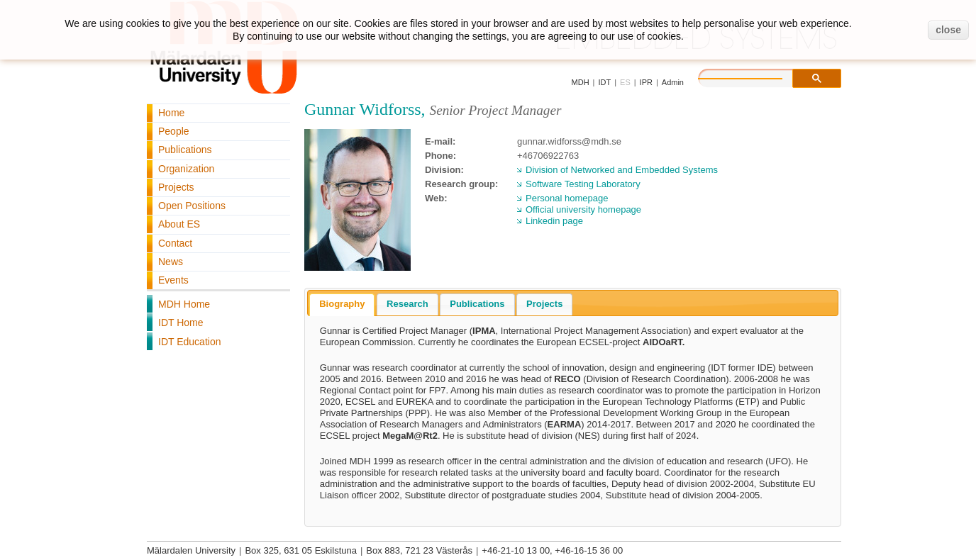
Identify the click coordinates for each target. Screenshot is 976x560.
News (171, 262)
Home (171, 113)
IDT (604, 82)
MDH (581, 82)
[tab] (342, 305)
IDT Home (181, 323)
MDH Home (184, 304)
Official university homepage (583, 209)
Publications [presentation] (477, 304)
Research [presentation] (407, 304)
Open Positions (192, 206)
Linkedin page (554, 221)
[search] (755, 77)
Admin (673, 82)
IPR (646, 82)
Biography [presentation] (342, 304)
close (948, 30)
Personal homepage (567, 198)
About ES (179, 224)
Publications (185, 150)
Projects (176, 187)
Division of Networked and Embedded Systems (622, 170)
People (174, 131)
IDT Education (189, 342)
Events (173, 280)
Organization (186, 169)
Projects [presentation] (544, 304)
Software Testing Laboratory (583, 184)
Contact (175, 243)
